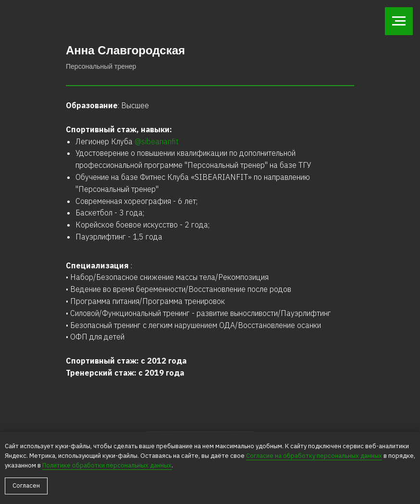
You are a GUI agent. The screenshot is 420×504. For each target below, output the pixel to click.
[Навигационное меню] (399, 21)
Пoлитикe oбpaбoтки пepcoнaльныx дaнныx (107, 465)
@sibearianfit (157, 141)
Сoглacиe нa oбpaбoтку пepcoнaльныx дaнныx (314, 456)
